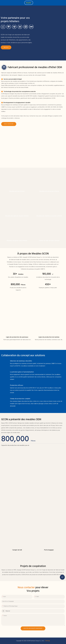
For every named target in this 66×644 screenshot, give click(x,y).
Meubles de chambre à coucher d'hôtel (49, 216)
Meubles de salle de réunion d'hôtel (17, 216)
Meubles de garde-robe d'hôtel (17, 241)
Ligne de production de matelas (49, 337)
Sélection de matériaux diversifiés (21, 361)
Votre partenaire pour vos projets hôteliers (15, 20)
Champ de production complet (20, 399)
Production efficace (17, 385)
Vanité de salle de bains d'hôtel (49, 241)
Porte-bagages (49, 550)
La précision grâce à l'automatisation (22, 372)
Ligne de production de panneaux (17, 337)
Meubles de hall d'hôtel (17, 191)
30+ (18, 274)
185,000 (48, 274)
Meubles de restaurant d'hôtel (49, 191)
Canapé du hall (17, 550)
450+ (48, 285)
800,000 (18, 285)
